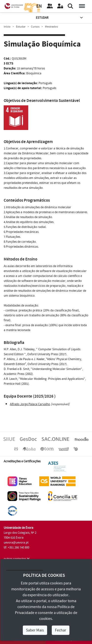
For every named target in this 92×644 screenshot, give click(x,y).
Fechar (61, 630)
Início (7, 27)
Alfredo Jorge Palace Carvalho (30, 404)
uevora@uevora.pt (16, 543)
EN (39, 6)
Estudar (60, 18)
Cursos (35, 27)
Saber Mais (35, 630)
